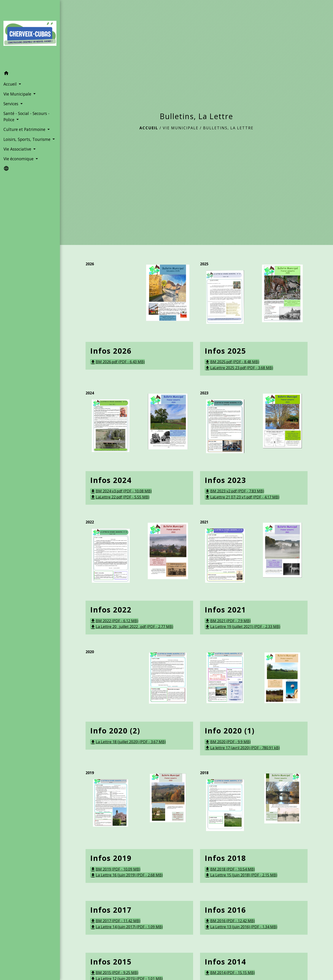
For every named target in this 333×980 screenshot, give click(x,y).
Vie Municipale (181, 128)
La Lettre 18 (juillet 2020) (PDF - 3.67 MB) (128, 742)
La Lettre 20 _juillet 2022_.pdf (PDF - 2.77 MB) (132, 627)
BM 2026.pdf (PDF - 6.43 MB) (117, 362)
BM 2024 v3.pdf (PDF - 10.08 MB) (121, 491)
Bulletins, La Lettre (228, 128)
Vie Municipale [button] (18, 94)
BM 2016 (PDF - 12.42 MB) (230, 921)
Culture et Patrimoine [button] (25, 129)
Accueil (149, 128)
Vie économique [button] (19, 159)
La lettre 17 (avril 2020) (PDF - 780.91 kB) (242, 748)
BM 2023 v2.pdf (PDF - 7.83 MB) (234, 491)
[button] (30, 74)
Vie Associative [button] (18, 149)
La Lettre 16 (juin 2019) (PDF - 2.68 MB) (126, 875)
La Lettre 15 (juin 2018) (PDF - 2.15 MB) (241, 875)
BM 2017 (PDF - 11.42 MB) (115, 921)
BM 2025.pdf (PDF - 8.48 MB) (232, 362)
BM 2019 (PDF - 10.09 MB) (115, 869)
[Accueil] (30, 34)
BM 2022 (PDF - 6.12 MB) (114, 621)
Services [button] (11, 104)
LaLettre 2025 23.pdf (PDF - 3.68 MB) (239, 368)
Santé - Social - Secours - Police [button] (26, 116)
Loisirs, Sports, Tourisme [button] (28, 139)
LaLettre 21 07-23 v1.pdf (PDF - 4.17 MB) (242, 497)
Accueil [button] (11, 84)
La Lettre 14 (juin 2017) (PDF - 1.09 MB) (126, 927)
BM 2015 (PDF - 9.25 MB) (114, 973)
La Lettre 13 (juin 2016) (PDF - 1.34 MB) (241, 927)
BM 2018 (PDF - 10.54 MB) (230, 869)
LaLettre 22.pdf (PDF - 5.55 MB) (120, 497)
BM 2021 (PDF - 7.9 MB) (228, 621)
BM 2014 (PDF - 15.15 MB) (230, 973)
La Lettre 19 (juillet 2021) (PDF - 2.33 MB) (242, 627)
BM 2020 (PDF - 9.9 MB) (228, 742)
